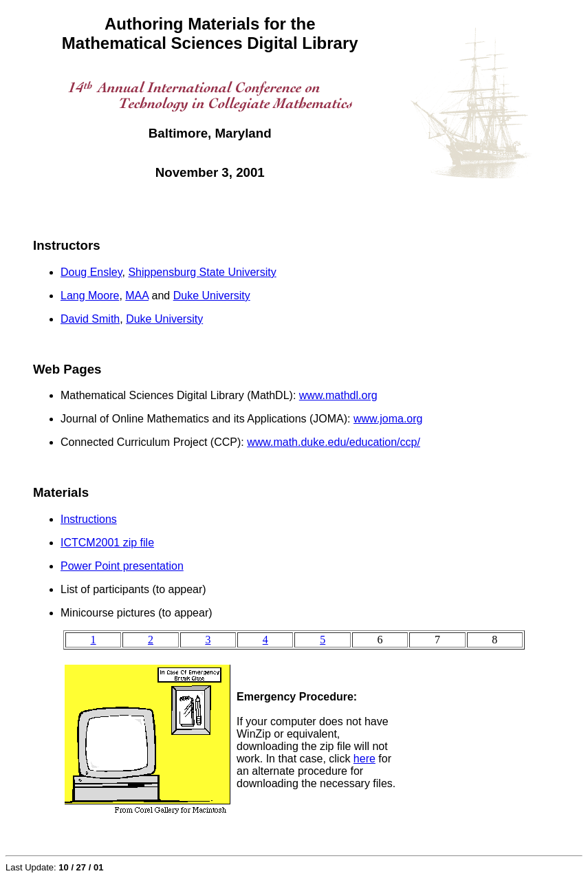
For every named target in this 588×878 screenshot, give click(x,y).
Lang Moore (90, 296)
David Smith (90, 319)
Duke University (212, 296)
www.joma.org (388, 419)
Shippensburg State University (202, 272)
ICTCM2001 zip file (107, 543)
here (364, 759)
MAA (137, 296)
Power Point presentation (122, 566)
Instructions (89, 519)
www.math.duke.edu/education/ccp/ (334, 442)
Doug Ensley (91, 272)
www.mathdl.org (338, 395)
